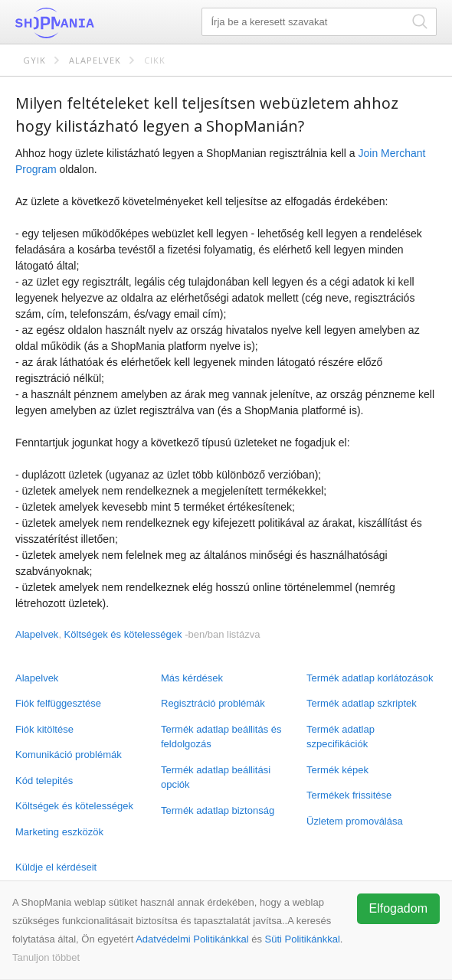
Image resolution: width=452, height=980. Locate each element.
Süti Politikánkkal (303, 939)
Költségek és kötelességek (74, 806)
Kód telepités (44, 781)
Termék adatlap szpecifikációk (341, 737)
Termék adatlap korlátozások (370, 678)
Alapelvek (95, 60)
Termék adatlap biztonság (218, 810)
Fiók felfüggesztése (58, 703)
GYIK (34, 60)
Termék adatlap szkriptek (362, 703)
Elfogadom (399, 908)
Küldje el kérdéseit (56, 867)
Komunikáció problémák (69, 755)
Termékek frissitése (349, 795)
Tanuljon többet (46, 957)
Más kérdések (192, 678)
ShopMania (92, 23)
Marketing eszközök (59, 832)
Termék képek (337, 770)
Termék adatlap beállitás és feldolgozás (221, 737)
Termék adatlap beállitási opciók (216, 777)
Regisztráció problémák (213, 703)
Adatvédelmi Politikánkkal (192, 939)
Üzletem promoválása (355, 821)
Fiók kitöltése (44, 729)
